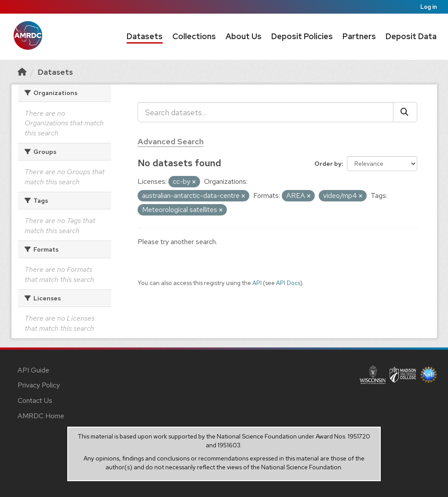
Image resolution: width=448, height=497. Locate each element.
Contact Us (35, 400)
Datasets (145, 36)
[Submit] (405, 112)
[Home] (22, 72)
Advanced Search (171, 141)
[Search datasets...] (266, 112)
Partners (359, 36)
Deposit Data (411, 36)
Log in (429, 7)
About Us (244, 36)
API (257, 283)
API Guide (33, 370)
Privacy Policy (39, 385)
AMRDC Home (41, 416)
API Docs (288, 283)
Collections (194, 36)
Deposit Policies (302, 36)
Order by (328, 164)
